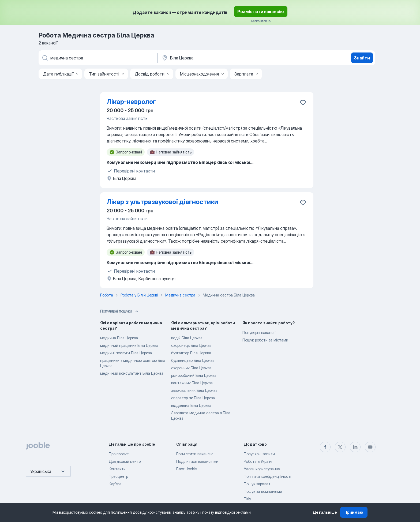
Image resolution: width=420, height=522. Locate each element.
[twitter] (340, 447)
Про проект (119, 454)
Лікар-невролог (131, 102)
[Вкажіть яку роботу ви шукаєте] (97, 58)
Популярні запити (259, 454)
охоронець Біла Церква (191, 345)
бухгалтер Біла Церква (191, 353)
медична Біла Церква (119, 338)
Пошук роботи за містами (265, 340)
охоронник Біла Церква (191, 368)
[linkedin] (355, 447)
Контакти (117, 469)
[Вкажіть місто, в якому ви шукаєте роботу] (217, 58)
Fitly (247, 499)
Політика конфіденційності (267, 476)
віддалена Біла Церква (191, 405)
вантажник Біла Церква (192, 383)
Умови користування (262, 469)
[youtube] (370, 447)
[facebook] (325, 447)
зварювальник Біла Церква (194, 390)
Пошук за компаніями (263, 491)
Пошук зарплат (257, 484)
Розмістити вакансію (261, 12)
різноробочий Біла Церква (194, 375)
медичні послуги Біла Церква (126, 353)
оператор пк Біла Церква (193, 398)
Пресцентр (118, 476)
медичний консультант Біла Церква (132, 373)
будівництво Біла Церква (193, 360)
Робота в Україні (258, 461)
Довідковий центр (125, 461)
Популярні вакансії (259, 333)
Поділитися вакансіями (197, 461)
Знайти (362, 58)
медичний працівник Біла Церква (129, 345)
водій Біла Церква (187, 338)
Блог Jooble (187, 469)
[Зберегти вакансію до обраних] (303, 103)
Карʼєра (115, 484)
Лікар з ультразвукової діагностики (162, 202)
